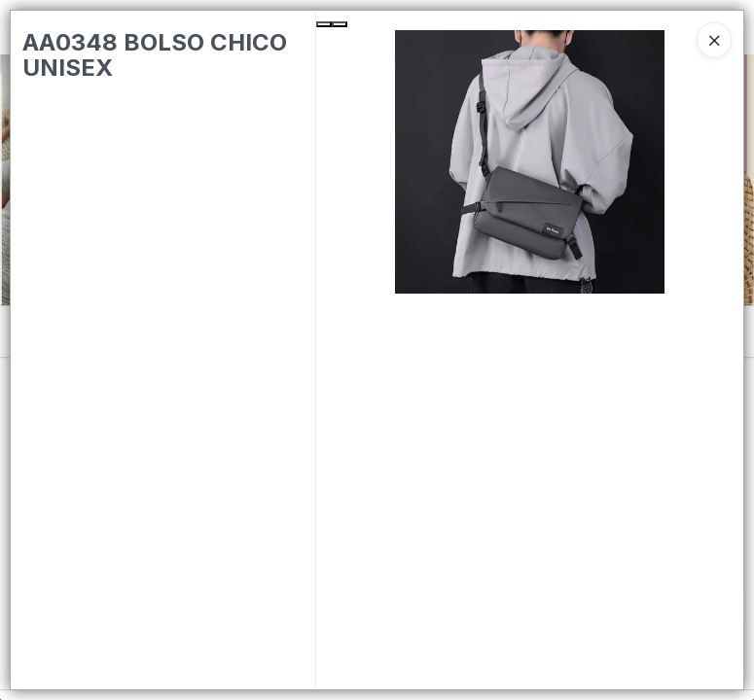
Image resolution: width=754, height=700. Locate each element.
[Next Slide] (340, 24)
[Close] (714, 40)
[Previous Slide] (324, 24)
